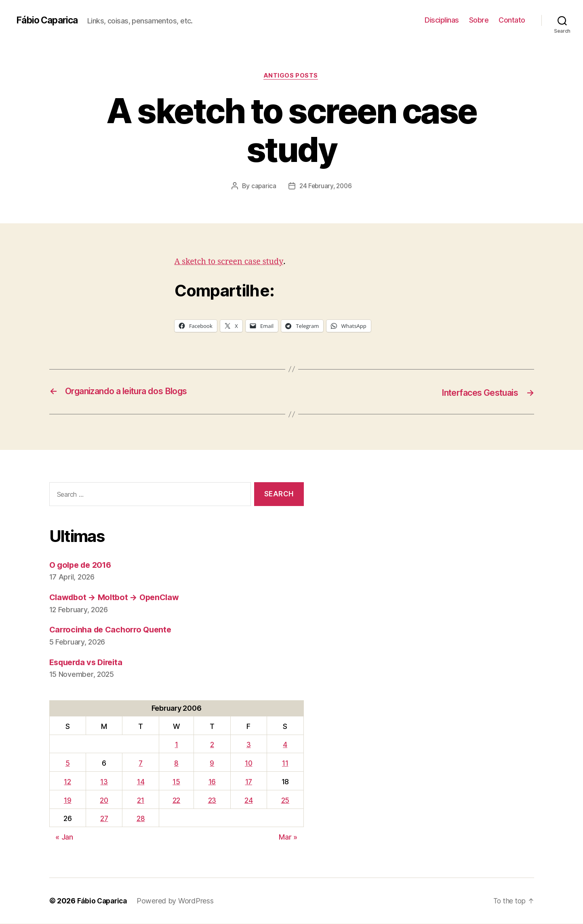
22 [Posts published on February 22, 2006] (177, 801)
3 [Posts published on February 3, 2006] (249, 745)
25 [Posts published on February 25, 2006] (285, 801)
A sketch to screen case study (232, 262)
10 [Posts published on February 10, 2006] (249, 763)
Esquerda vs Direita (89, 663)
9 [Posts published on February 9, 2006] (213, 763)
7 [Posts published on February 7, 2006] (142, 763)
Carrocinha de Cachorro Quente (114, 630)
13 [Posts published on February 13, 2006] (105, 782)
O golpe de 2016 (83, 565)
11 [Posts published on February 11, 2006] (285, 763)
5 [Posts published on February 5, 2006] (68, 763)
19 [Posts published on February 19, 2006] (67, 801)
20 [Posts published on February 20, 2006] (104, 801)
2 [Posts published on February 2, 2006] (213, 745)
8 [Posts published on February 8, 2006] (177, 763)
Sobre (479, 20)
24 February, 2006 (326, 187)
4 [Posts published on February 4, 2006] (285, 745)
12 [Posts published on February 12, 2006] (67, 782)
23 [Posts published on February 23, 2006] (213, 801)
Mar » (288, 837)
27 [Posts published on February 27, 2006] (105, 819)
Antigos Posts (291, 76)
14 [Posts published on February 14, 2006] (142, 782)
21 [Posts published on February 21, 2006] (142, 801)
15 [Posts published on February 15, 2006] (177, 782)
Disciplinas (442, 20)
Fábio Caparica (49, 20)
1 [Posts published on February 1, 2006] (177, 745)
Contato (512, 20)
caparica (262, 187)
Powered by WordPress (178, 901)
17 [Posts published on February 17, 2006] (249, 782)
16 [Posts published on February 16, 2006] (213, 782)
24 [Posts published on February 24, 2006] (249, 801)
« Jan (64, 837)
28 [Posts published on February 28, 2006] (142, 819)
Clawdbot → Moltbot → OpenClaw (118, 597)
